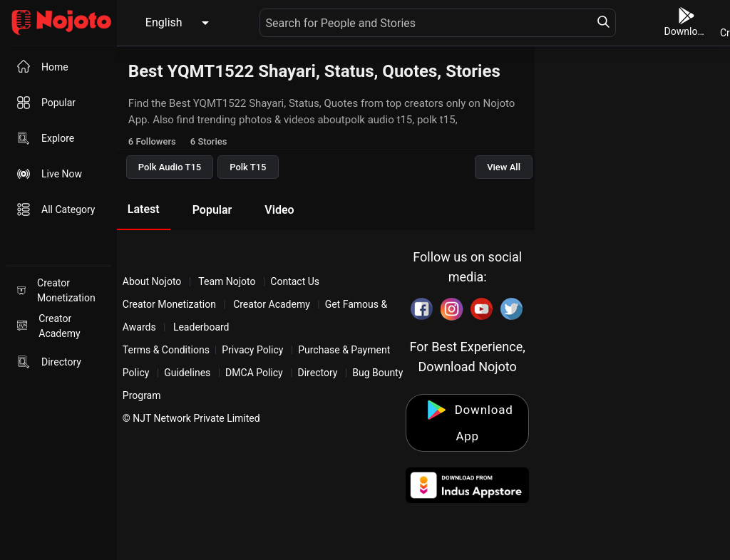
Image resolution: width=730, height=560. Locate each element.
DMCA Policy (254, 373)
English (164, 22)
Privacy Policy (252, 350)
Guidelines (187, 373)
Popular (212, 210)
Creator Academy (272, 304)
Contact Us (295, 281)
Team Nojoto (227, 281)
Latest (144, 209)
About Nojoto (153, 281)
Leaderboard (201, 327)
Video (279, 210)
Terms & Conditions (166, 350)
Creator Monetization (171, 304)
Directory (318, 373)
